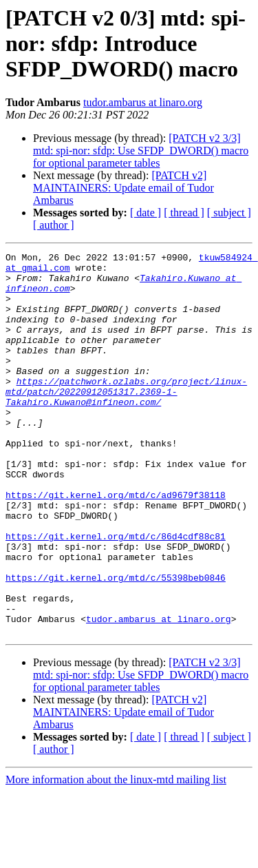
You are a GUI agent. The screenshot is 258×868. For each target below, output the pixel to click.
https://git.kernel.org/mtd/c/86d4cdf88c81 (116, 594)
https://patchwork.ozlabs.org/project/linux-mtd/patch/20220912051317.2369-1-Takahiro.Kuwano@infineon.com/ (126, 420)
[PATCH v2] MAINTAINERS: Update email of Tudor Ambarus (123, 188)
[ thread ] (184, 213)
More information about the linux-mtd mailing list (116, 856)
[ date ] (146, 213)
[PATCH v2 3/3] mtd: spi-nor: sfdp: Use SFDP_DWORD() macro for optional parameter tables (141, 151)
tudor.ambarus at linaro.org (143, 102)
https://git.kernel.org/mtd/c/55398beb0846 (116, 643)
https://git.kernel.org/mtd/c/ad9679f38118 (116, 544)
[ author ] (54, 225)
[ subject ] (229, 213)
